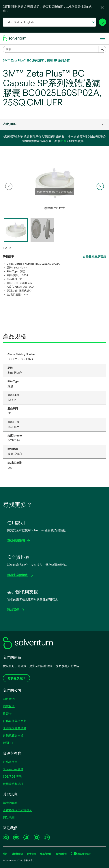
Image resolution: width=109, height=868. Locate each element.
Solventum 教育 (13, 769)
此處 (63, 141)
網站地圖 (9, 818)
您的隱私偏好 (84, 854)
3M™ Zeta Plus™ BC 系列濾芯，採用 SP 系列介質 (36, 60)
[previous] (9, 186)
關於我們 (9, 699)
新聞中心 (9, 743)
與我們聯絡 (10, 803)
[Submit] (102, 49)
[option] (55, 186)
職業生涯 (9, 706)
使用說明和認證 (13, 784)
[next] (100, 186)
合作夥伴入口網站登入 (18, 810)
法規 (5, 854)
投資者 (7, 714)
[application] (55, 183)
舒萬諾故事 (10, 762)
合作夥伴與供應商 (15, 721)
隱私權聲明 (17, 854)
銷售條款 (31, 854)
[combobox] (55, 49)
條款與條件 (46, 854)
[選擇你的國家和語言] (49, 22)
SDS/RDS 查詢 (12, 777)
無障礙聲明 (61, 854)
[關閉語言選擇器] (102, 8)
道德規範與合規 (13, 736)
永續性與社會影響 (15, 728)
